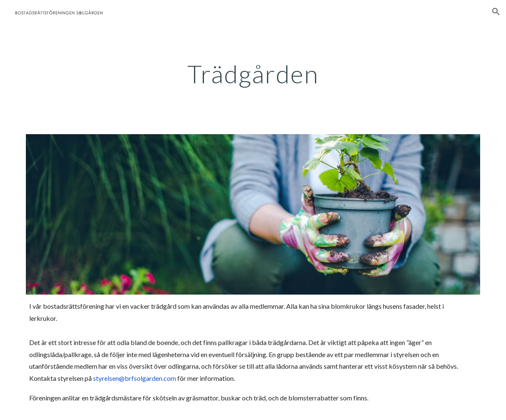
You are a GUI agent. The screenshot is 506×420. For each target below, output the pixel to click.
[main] (253, 74)
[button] (496, 12)
